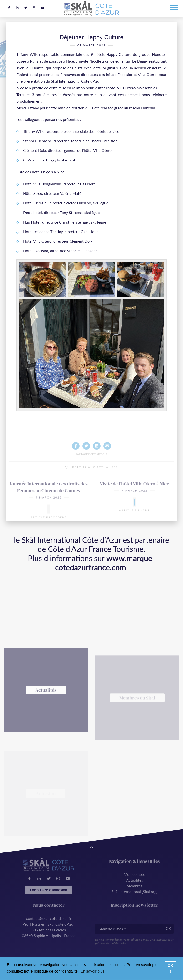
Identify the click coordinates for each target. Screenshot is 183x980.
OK (168, 928)
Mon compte (134, 874)
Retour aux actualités (92, 480)
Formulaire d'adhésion (49, 890)
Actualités (135, 880)
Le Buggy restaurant (149, 64)
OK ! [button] (170, 969)
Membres (134, 886)
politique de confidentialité (111, 943)
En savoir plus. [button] (93, 971)
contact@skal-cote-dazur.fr (49, 918)
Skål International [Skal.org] (135, 892)
